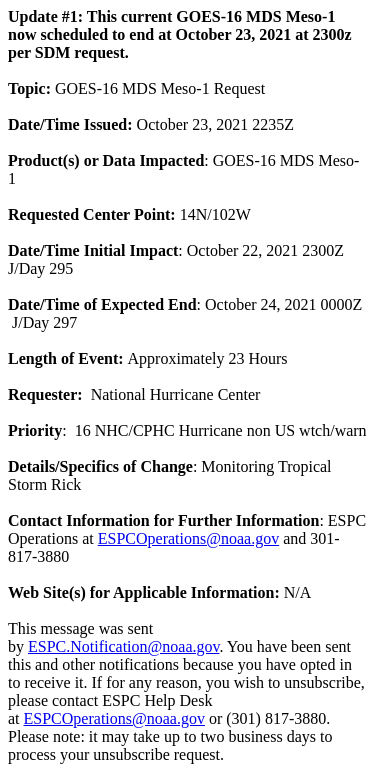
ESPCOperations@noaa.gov (188, 538)
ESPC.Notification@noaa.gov (123, 646)
